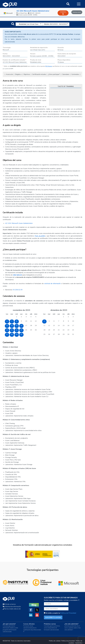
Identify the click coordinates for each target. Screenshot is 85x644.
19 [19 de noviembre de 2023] (36, 325)
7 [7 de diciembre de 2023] (59, 321)
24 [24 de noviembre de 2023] (26, 330)
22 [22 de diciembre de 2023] (64, 330)
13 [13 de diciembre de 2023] (54, 325)
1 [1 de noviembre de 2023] (17, 317)
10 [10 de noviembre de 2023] (26, 321)
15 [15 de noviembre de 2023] (17, 325)
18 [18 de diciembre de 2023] (44, 330)
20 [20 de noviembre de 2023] (7, 330)
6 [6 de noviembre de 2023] (7, 321)
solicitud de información (52, 284)
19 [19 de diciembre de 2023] (49, 330)
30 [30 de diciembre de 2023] (68, 334)
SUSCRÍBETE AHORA (53, 617)
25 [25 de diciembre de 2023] (44, 334)
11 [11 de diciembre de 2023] (44, 325)
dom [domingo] (36, 314)
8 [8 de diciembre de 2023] (64, 321)
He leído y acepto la (60, 613)
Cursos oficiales (29, 624)
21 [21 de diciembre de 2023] (59, 330)
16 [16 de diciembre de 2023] (68, 325)
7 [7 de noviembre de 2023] (12, 321)
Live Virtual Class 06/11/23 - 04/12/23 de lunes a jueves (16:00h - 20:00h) (29, 14)
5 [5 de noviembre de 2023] (36, 317)
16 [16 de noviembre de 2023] (21, 325)
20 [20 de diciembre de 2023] (54, 330)
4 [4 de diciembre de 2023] (44, 321)
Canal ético (79, 643)
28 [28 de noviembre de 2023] (12, 334)
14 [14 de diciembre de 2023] (59, 325)
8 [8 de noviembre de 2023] (17, 321)
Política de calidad (55, 641)
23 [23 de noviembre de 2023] (21, 330)
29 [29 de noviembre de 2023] (17, 334)
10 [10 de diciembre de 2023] (73, 321)
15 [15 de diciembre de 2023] (64, 325)
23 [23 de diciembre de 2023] (68, 330)
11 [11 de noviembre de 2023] (31, 321)
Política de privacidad (68, 641)
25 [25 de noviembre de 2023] (31, 330)
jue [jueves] (21, 314)
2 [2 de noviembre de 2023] (21, 317)
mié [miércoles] (17, 314)
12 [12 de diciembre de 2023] (49, 325)
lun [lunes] (7, 314)
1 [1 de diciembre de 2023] (64, 317)
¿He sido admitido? (71, 624)
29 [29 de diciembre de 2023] (64, 334)
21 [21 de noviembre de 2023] (12, 330)
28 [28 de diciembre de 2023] (59, 334)
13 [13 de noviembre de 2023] (7, 325)
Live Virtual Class (30, 24)
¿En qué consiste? (9, 624)
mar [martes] (12, 314)
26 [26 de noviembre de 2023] (36, 330)
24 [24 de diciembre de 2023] (73, 330)
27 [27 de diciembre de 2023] (54, 334)
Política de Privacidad (68, 613)
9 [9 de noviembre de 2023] (21, 321)
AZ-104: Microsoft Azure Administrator (33, 11)
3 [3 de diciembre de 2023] (73, 317)
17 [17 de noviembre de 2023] (26, 325)
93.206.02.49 (18, 290)
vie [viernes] (26, 314)
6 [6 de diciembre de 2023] (54, 321)
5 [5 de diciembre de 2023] (49, 321)
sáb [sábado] (31, 314)
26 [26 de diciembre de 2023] (49, 334)
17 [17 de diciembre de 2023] (73, 325)
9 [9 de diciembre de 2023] (68, 321)
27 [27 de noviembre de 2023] (7, 334)
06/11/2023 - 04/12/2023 (56, 24)
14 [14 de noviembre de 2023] (12, 325)
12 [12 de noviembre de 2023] (36, 321)
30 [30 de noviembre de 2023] (21, 334)
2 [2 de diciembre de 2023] (68, 317)
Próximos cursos (50, 624)
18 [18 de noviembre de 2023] (31, 325)
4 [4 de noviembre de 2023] (31, 317)
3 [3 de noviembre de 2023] (26, 317)
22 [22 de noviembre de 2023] (17, 330)
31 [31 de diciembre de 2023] (73, 334)
